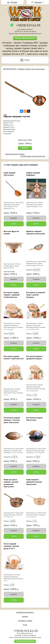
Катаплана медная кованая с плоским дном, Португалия (12, 420)
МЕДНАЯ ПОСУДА (10, 69)
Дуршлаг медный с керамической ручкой (36, 232)
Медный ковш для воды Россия (33, 156)
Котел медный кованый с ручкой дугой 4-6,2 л (11, 546)
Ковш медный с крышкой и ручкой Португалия (34, 482)
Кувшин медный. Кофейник (33, 174)
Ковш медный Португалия (9, 174)
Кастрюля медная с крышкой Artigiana (35, 357)
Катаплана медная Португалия (34, 419)
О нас (25, 625)
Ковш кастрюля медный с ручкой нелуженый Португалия (11, 483)
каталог (25, 616)
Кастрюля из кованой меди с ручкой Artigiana (36, 295)
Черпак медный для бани (15, 154)
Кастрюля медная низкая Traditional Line (14, 357)
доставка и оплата (25, 621)
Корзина (38, 2)
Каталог (14, 2)
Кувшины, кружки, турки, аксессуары (31, 69)
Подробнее (14, 218)
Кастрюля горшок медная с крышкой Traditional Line (12, 295)
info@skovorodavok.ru (25, 612)
